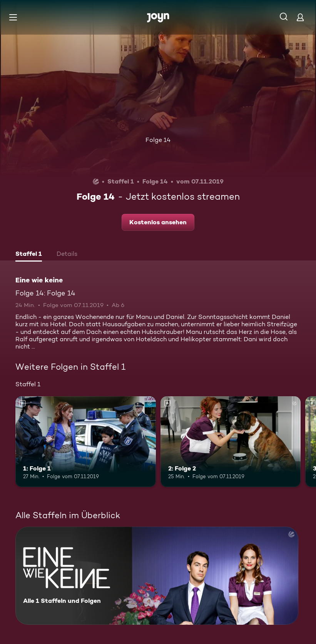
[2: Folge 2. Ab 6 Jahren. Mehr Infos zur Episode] (231, 442)
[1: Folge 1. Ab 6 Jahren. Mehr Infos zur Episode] (86, 442)
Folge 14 (158, 140)
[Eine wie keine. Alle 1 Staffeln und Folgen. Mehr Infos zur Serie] (157, 576)
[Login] (300, 17)
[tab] (29, 255)
